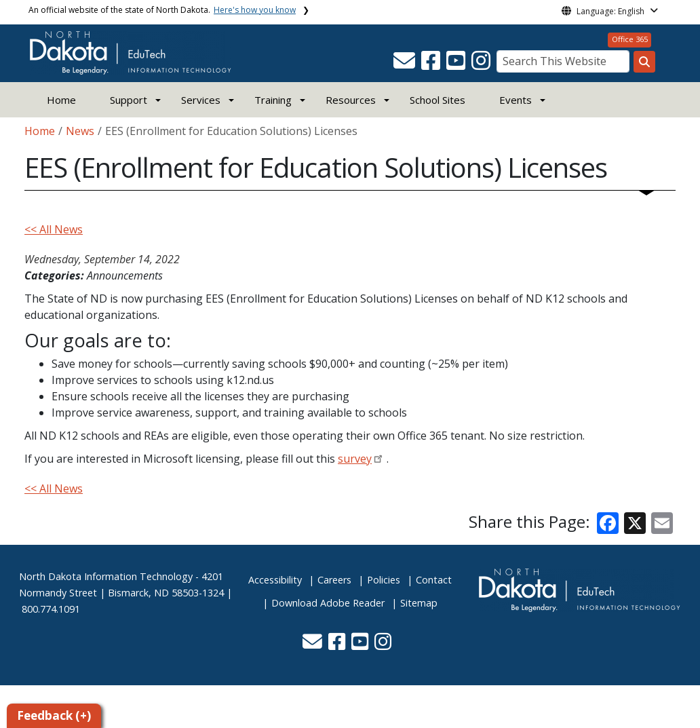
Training (273, 100)
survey (355, 459)
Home (61, 100)
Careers (334, 580)
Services (201, 100)
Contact (434, 580)
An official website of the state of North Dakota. (162, 10)
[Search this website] (644, 62)
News (80, 131)
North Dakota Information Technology (106, 576)
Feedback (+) (54, 715)
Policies (384, 580)
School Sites (437, 100)
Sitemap (419, 603)
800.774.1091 (51, 609)
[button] (406, 64)
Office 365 (630, 39)
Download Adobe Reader (328, 603)
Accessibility (275, 580)
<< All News (54, 229)
